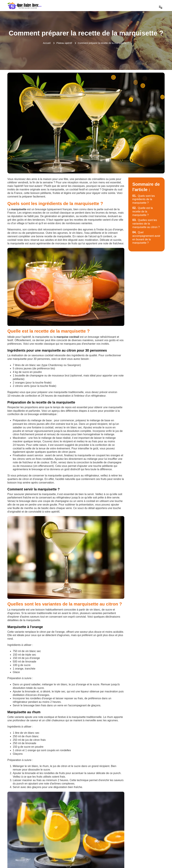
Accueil (47, 43)
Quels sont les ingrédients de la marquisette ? (144, 199)
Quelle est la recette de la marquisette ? (143, 211)
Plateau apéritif (64, 43)
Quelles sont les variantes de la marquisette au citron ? (146, 224)
